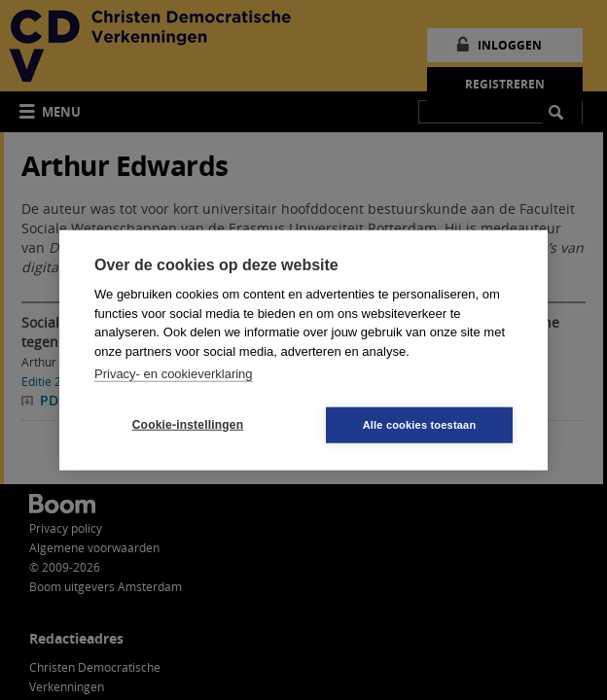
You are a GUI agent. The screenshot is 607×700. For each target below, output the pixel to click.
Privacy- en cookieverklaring (174, 374)
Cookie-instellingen (188, 425)
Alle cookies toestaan (420, 424)
